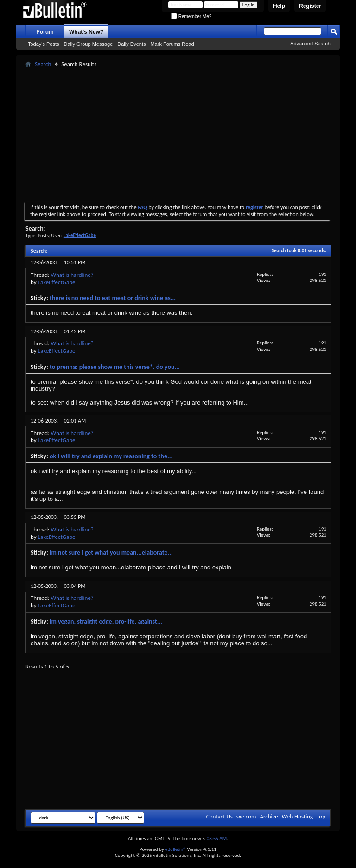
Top (321, 816)
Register (310, 6)
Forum (45, 32)
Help (279, 6)
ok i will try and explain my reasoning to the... (111, 456)
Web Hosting (297, 816)
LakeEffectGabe (57, 282)
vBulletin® (175, 849)
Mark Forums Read (172, 44)
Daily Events (131, 44)
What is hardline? (72, 275)
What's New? (86, 32)
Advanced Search (310, 44)
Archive (269, 816)
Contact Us (219, 816)
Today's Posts (44, 44)
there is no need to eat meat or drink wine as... (113, 298)
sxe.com (246, 816)
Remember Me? (191, 16)
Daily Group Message (89, 44)
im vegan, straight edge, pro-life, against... (106, 621)
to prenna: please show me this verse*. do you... (115, 367)
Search (43, 64)
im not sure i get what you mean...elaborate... (111, 553)
